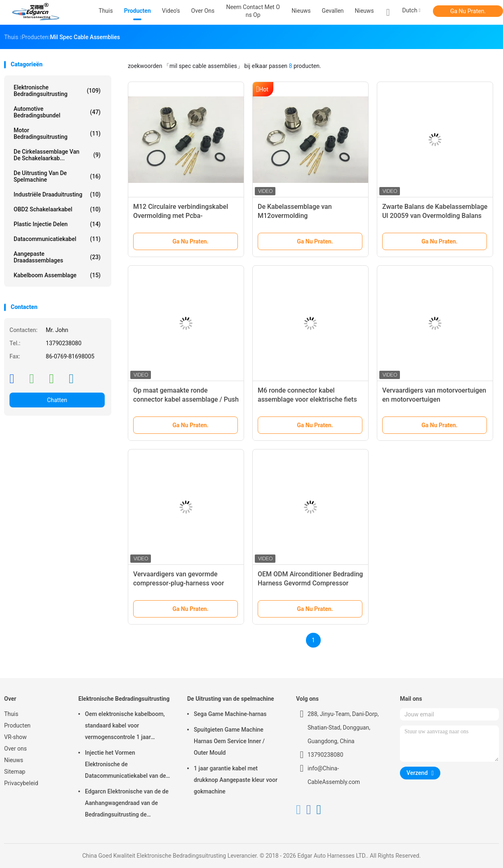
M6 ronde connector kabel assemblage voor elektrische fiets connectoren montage (307, 399)
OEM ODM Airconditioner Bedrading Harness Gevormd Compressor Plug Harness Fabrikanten (310, 583)
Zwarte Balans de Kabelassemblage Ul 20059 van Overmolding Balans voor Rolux (435, 216)
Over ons (15, 749)
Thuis (11, 714)
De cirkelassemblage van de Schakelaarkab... (57, 155)
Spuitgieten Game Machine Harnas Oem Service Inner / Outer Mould (229, 741)
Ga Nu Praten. (468, 11)
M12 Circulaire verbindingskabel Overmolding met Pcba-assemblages (181, 216)
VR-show (15, 737)
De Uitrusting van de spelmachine (57, 176)
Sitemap (15, 772)
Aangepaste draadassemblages (57, 257)
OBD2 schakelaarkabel (57, 209)
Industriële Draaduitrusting (57, 194)
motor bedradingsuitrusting (57, 133)
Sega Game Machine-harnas (230, 714)
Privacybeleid (21, 783)
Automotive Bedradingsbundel (57, 112)
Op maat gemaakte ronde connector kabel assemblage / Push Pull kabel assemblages (186, 399)
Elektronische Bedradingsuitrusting (57, 91)
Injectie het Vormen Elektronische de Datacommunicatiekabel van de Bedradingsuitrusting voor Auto (126, 765)
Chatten (57, 400)
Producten (17, 725)
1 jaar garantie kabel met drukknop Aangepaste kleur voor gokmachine (236, 780)
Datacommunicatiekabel (57, 239)
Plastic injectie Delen (57, 224)
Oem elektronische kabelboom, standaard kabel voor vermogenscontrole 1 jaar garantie (125, 727)
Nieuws (364, 11)
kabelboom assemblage (57, 275)
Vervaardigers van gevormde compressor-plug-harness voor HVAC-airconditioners (179, 583)
